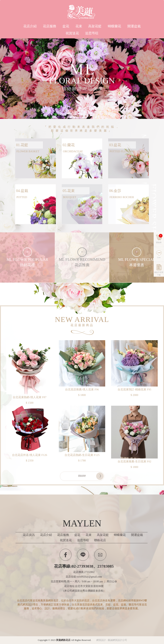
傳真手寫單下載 (159, 282)
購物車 (159, 248)
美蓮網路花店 (82, 12)
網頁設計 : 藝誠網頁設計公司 (112, 640)
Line (83, 555)
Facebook (66, 555)
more (82, 475)
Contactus (100, 555)
